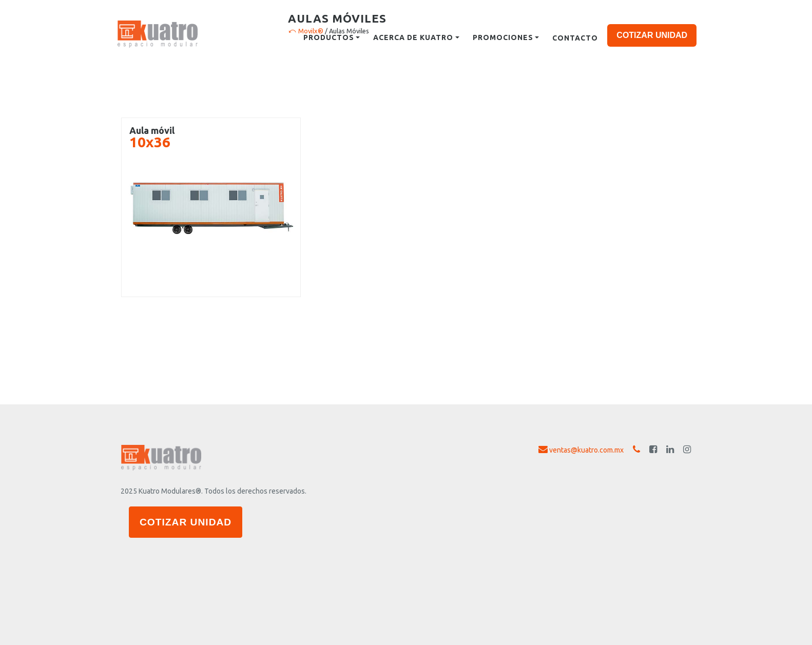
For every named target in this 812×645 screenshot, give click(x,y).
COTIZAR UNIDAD (652, 35)
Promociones (503, 37)
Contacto (575, 38)
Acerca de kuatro (413, 37)
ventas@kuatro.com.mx (581, 449)
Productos (329, 37)
